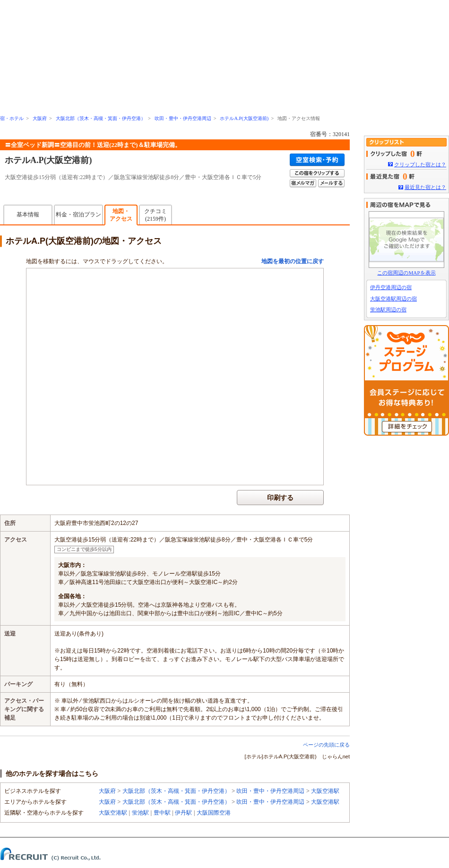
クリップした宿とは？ (420, 164)
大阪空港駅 (325, 791)
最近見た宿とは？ (425, 187)
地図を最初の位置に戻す (293, 261)
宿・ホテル (12, 118)
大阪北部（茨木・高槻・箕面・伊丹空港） (101, 118)
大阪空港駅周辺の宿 (393, 299)
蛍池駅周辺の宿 (388, 309)
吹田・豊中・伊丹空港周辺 (183, 118)
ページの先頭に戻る (326, 745)
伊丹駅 (183, 813)
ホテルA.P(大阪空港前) (244, 118)
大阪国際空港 (214, 813)
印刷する (280, 498)
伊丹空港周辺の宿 (391, 287)
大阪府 (40, 118)
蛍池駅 (140, 813)
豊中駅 (162, 813)
